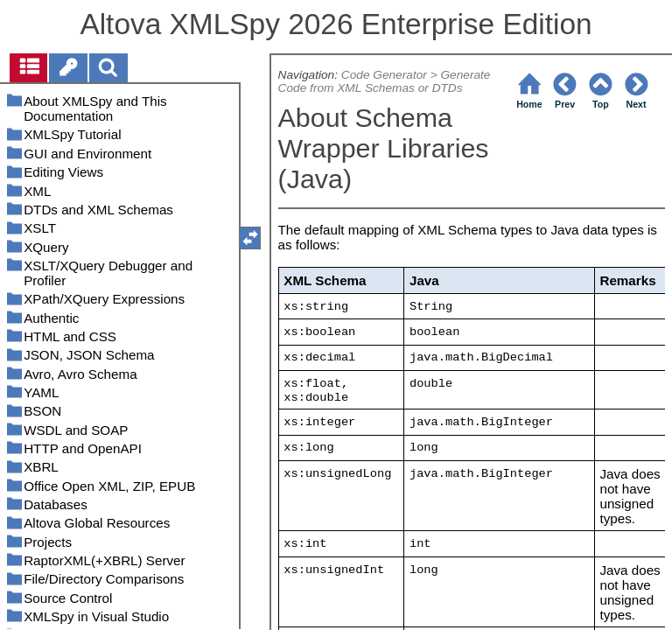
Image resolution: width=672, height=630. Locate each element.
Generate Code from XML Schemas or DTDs (385, 81)
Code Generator (384, 75)
